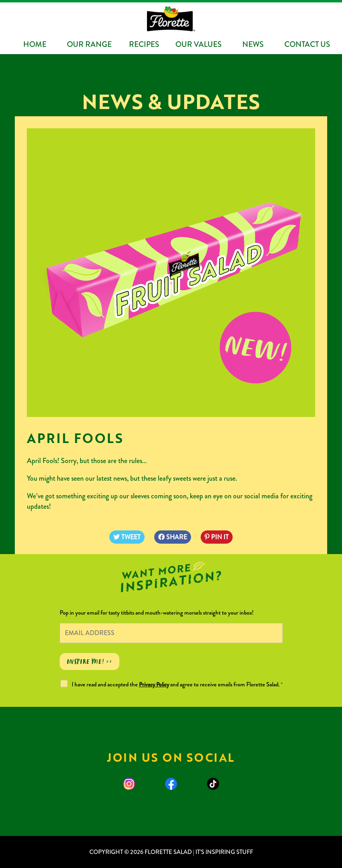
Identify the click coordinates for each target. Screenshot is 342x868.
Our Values (198, 44)
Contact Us (307, 44)
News (253, 44)
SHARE (173, 537)
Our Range (89, 44)
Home (35, 44)
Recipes (144, 44)
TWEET (127, 537)
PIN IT (217, 537)
